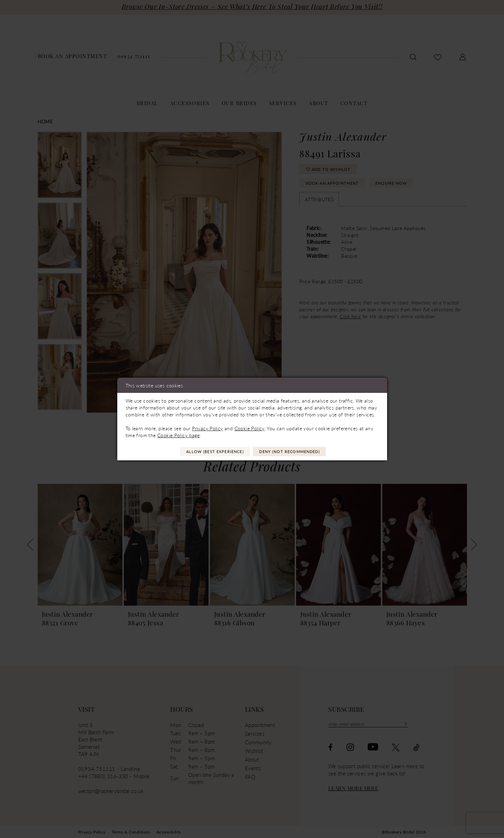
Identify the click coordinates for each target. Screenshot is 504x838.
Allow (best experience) (205, 452)
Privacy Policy (207, 427)
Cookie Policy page (178, 434)
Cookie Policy (250, 427)
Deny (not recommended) (299, 452)
